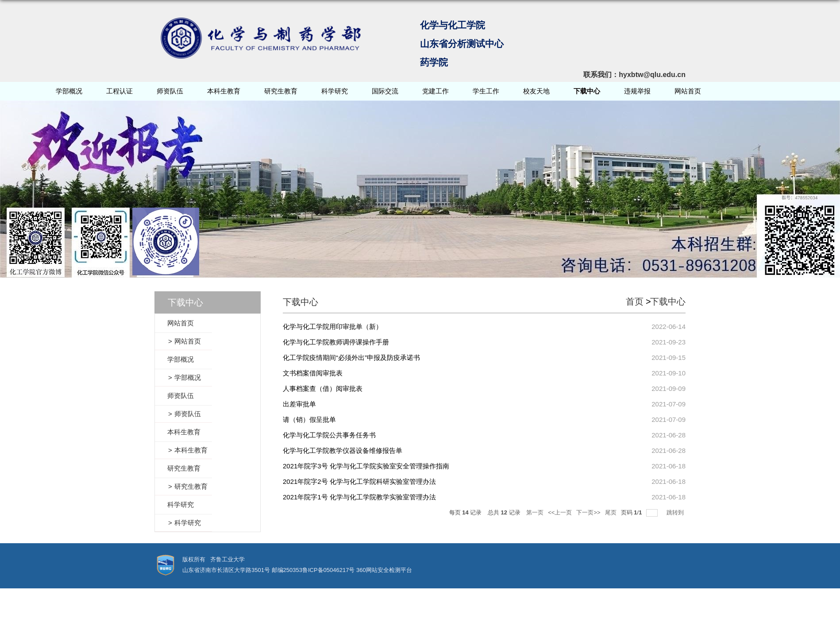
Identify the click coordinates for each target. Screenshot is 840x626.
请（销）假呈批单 (309, 419)
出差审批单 (299, 404)
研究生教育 (281, 91)
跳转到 (676, 512)
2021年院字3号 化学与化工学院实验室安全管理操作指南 (366, 466)
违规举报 (637, 91)
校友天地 (536, 91)
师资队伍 (170, 91)
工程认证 (119, 91)
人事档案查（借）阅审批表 (323, 388)
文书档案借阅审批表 (313, 373)
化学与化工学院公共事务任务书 (329, 435)
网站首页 (688, 91)
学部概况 (69, 91)
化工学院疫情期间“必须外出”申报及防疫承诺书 (351, 357)
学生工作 (486, 91)
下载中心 (587, 91)
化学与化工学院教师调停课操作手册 (336, 342)
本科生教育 (224, 91)
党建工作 (435, 91)
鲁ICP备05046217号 (329, 570)
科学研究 (335, 91)
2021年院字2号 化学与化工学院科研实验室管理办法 (359, 481)
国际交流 (385, 91)
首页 (635, 301)
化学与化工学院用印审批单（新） (333, 327)
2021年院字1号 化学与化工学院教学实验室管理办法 (359, 497)
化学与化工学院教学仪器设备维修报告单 (343, 450)
